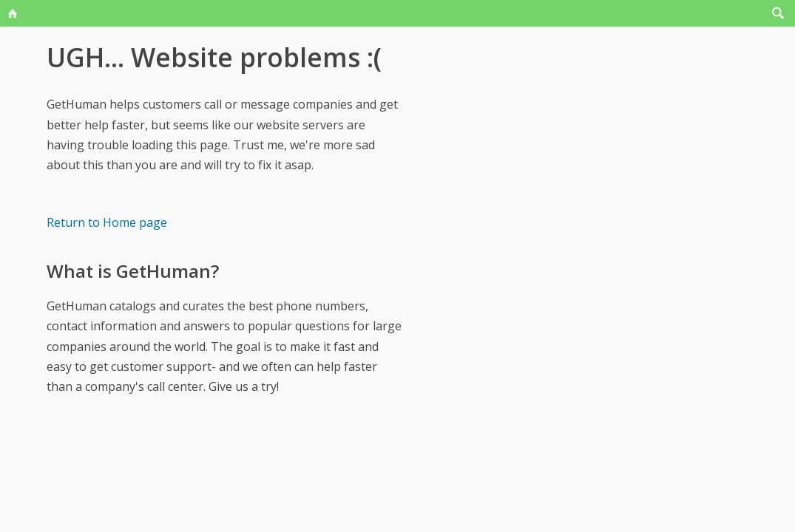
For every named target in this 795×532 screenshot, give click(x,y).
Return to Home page (107, 222)
